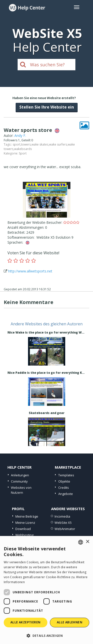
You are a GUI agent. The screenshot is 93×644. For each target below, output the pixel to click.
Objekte (64, 481)
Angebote (66, 494)
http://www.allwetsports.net (30, 271)
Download (23, 529)
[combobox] (81, 542)
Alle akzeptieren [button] (25, 622)
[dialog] (46, 590)
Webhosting (24, 535)
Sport (23, 153)
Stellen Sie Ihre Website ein (47, 107)
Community (19, 481)
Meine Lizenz (25, 523)
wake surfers (58, 144)
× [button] (87, 542)
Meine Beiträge (27, 516)
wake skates (40, 144)
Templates (66, 475)
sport (16, 144)
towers (26, 144)
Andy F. (20, 135)
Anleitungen (20, 475)
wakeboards (23, 149)
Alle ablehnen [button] (70, 622)
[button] (46, 635)
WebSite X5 (63, 523)
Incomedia (62, 516)
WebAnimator (65, 529)
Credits (64, 488)
